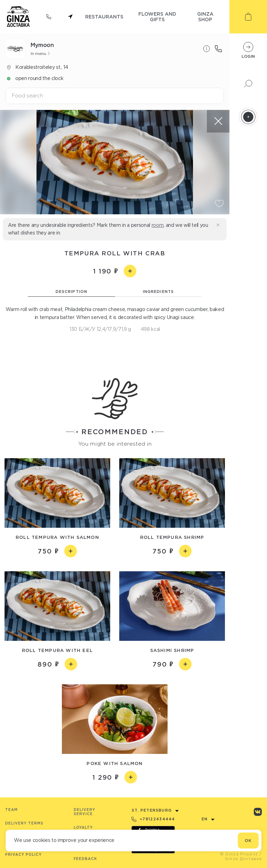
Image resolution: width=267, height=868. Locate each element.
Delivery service (84, 812)
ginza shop (205, 17)
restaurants (104, 17)
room (158, 225)
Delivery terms (24, 823)
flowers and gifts (157, 17)
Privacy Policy (23, 855)
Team (11, 810)
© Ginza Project (239, 854)
